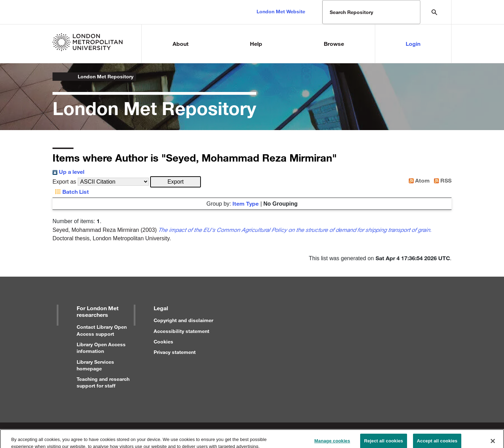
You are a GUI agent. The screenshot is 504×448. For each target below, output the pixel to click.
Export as (64, 182)
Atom (418, 180)
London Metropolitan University (58, 77)
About (181, 44)
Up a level (68, 172)
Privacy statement (175, 352)
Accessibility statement (181, 331)
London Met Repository (106, 76)
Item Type (246, 203)
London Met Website (281, 11)
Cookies (163, 342)
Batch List (71, 191)
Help (256, 44)
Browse (334, 44)
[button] (176, 182)
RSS (441, 180)
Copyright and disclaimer (183, 320)
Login (413, 44)
